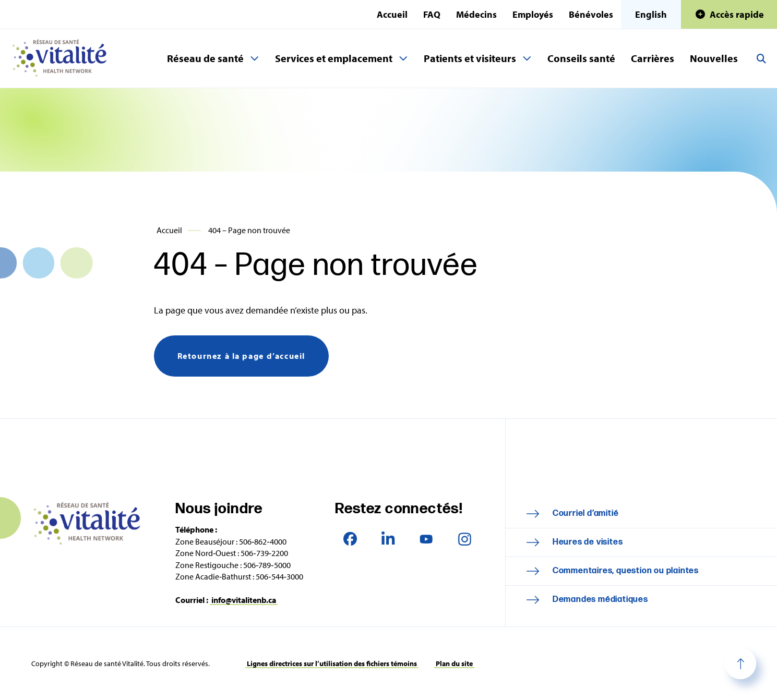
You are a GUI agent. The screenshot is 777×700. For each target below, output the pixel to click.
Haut (740, 663)
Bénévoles (591, 14)
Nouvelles (714, 58)
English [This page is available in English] (651, 14)
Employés (533, 14)
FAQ (432, 14)
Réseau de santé (205, 58)
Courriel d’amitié (586, 514)
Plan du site (454, 663)
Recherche (761, 58)
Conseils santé (581, 58)
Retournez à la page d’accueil (241, 356)
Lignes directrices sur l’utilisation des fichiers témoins (332, 663)
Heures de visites (588, 542)
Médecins (476, 14)
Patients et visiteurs (470, 58)
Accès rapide (737, 14)
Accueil (392, 14)
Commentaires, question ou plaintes (626, 571)
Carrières (653, 58)
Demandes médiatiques (600, 600)
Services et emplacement (334, 58)
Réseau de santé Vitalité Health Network (64, 58)
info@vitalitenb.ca (244, 600)
